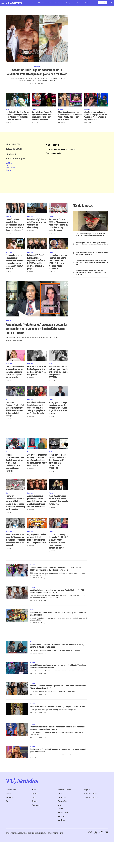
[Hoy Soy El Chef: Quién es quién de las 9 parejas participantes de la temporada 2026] (37, 523)
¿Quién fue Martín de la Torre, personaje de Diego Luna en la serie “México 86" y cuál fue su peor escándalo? (17, 116)
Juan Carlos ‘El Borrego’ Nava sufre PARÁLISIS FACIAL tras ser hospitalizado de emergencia (91, 235)
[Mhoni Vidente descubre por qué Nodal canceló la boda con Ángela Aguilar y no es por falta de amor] (70, 100)
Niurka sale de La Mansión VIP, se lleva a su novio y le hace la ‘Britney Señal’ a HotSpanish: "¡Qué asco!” (57, 646)
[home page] (14, 3)
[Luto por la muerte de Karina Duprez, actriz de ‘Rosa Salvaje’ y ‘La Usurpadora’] (37, 355)
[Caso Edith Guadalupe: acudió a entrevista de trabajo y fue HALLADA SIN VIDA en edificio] (17, 615)
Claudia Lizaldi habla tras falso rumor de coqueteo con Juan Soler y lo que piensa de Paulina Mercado (36, 408)
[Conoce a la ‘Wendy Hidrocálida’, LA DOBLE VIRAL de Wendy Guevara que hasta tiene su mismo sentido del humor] (59, 523)
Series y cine (59, 3)
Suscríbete (103, 3)
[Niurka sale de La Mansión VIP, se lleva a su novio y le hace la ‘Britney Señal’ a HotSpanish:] (17, 647)
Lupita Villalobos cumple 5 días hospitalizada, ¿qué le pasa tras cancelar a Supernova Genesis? (15, 225)
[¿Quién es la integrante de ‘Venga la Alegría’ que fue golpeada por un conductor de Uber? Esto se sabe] (37, 443)
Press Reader (10, 168)
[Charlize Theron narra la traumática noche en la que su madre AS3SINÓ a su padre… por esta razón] (15, 355)
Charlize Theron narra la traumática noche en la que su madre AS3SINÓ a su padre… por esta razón (15, 372)
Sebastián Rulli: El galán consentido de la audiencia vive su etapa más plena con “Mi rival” (37, 72)
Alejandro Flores (42, 653)
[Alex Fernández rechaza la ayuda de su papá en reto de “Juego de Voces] (96, 100)
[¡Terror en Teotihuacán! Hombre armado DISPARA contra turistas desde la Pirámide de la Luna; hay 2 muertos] (15, 485)
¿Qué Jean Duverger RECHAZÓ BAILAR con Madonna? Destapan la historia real (58, 500)
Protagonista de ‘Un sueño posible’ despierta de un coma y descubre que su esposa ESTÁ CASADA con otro (15, 262)
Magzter (8, 170)
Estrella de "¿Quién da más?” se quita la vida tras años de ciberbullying (37, 223)
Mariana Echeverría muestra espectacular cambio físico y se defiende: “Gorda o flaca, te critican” (58, 687)
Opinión (79, 3)
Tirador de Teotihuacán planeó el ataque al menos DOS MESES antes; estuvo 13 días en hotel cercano (15, 409)
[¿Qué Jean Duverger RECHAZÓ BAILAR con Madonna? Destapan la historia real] (59, 485)
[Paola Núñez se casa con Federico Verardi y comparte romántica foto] (17, 709)
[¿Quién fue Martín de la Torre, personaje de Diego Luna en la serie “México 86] (18, 100)
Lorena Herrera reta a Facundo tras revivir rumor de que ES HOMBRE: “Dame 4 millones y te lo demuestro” (58, 262)
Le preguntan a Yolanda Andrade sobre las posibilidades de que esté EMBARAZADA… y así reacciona (91, 272)
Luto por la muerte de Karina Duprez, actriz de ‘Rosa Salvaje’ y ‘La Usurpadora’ (37, 370)
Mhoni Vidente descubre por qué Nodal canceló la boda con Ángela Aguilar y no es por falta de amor (70, 116)
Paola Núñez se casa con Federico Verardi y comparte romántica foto (57, 706)
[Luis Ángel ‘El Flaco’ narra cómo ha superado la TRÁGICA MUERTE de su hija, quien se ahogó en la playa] (37, 244)
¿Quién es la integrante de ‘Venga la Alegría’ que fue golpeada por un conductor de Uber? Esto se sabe (37, 460)
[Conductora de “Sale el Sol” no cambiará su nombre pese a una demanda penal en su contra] (17, 752)
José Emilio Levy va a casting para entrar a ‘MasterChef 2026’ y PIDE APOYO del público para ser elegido (57, 591)
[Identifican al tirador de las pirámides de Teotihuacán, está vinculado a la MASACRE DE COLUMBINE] (59, 443)
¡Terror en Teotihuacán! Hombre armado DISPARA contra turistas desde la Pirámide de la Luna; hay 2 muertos (15, 502)
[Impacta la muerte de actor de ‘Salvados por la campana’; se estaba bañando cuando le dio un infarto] (15, 523)
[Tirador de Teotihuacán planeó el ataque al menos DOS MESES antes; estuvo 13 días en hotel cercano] (15, 391)
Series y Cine (9, 109)
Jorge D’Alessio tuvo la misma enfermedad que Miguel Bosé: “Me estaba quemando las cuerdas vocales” (58, 666)
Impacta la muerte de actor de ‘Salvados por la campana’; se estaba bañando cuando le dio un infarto (15, 540)
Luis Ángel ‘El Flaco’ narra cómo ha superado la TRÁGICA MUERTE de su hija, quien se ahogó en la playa (36, 262)
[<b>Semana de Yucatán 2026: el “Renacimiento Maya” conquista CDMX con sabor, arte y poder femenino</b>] (59, 208)
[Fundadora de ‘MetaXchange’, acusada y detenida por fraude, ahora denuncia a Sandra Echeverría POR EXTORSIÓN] (37, 299)
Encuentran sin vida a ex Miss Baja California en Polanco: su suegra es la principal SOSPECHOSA (58, 372)
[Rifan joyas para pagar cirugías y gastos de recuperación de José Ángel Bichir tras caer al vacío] (59, 391)
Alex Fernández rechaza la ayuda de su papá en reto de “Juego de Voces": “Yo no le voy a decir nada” (96, 116)
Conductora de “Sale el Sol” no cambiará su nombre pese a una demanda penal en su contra (58, 750)
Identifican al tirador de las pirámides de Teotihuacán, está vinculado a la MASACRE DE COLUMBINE (58, 461)
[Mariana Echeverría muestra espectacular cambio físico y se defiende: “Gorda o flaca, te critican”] (17, 689)
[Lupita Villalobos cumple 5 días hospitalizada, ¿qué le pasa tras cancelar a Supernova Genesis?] (15, 208)
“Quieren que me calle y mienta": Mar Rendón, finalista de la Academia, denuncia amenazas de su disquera (58, 728)
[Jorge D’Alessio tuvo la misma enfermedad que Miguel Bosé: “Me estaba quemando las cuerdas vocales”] (17, 668)
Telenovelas (41, 3)
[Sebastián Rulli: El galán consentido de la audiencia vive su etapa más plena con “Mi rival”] (37, 38)
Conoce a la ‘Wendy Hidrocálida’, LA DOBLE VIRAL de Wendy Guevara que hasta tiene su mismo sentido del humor (58, 541)
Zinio (7, 165)
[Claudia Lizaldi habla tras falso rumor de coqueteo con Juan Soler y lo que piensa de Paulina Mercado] (37, 391)
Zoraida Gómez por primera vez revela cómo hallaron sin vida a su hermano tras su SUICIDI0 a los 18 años (37, 501)
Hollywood (88, 3)
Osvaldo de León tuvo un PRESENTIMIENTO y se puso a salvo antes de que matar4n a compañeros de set (92, 244)
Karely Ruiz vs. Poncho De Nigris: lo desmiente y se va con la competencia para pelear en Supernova (43, 116)
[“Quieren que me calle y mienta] (17, 730)
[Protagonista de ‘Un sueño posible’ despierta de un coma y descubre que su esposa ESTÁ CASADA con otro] (15, 244)
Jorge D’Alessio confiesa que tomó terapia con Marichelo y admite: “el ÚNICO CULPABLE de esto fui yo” (92, 262)
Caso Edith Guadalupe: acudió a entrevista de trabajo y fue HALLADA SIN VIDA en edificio (58, 614)
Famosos (32, 3)
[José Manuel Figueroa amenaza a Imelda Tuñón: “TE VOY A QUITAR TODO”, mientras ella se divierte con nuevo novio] (17, 570)
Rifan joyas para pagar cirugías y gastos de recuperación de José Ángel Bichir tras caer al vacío (58, 408)
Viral (50, 3)
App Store (9, 163)
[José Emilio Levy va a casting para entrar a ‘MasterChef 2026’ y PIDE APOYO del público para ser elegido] (17, 593)
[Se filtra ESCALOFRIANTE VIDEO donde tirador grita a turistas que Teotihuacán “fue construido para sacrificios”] (15, 443)
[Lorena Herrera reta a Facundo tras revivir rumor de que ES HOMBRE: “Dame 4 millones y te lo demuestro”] (59, 244)
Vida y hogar (70, 3)
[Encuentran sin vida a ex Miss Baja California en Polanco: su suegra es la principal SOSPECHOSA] (59, 355)
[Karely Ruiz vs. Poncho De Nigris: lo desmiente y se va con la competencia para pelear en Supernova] (44, 100)
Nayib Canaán (41, 83)
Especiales (52, 216)
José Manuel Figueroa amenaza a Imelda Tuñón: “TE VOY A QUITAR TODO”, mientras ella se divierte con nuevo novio (56, 569)
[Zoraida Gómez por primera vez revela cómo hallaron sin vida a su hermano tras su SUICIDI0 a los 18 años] (37, 485)
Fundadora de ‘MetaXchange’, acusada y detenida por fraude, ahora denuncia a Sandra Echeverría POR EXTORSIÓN (36, 329)
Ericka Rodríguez (18, 340)
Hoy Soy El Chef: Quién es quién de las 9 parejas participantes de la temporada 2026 (37, 538)
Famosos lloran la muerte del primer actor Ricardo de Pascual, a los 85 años (92, 253)
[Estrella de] (37, 208)
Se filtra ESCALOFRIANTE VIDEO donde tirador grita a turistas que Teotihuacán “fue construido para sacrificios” (15, 463)
